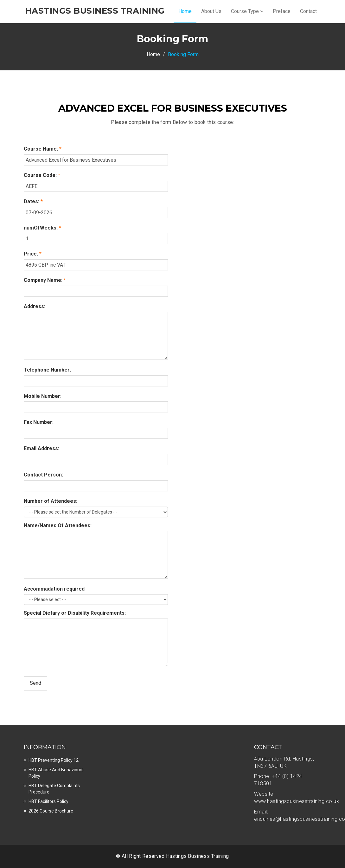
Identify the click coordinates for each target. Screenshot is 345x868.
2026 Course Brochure (51, 811)
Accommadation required (54, 589)
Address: (35, 306)
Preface (282, 11)
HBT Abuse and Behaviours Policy (56, 773)
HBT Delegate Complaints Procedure (54, 789)
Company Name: (45, 280)
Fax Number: (39, 422)
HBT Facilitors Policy (48, 801)
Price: (33, 254)
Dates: (33, 201)
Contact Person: (43, 475)
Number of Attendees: (51, 501)
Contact (308, 11)
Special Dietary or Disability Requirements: (75, 613)
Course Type (247, 11)
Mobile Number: (43, 396)
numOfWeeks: (42, 228)
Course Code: (42, 175)
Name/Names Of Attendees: (58, 525)
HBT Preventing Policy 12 (54, 760)
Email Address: (42, 448)
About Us (211, 11)
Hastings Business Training (198, 856)
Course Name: (43, 149)
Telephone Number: (47, 370)
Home (185, 11)
